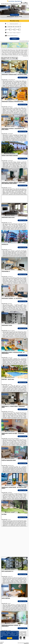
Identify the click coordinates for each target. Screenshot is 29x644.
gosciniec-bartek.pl (14, 1)
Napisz (28, 644)
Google (17, 632)
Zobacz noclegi (23, 77)
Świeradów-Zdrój (5, 62)
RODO (2, 636)
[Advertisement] (14, 542)
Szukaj (14, 39)
